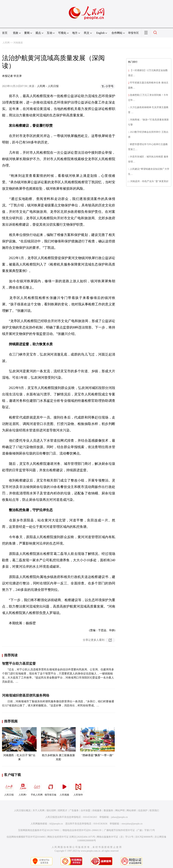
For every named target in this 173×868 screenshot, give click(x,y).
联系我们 (154, 810)
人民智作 (78, 788)
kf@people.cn (56, 824)
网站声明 (120, 810)
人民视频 (64, 788)
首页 (5, 33)
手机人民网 (37, 788)
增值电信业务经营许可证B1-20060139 (82, 830)
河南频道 (18, 43)
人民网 (6, 43)
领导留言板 (51, 788)
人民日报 (9, 788)
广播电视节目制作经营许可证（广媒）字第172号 (129, 830)
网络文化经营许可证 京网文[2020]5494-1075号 (71, 837)
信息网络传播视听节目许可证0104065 (26, 837)
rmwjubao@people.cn (132, 824)
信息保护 (143, 810)
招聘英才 (63, 810)
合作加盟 (85, 810)
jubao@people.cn (119, 817)
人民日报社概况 (22, 810)
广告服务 (74, 810)
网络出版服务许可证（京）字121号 (115, 837)
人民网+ (23, 788)
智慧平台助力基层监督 (19, 663)
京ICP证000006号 (144, 837)
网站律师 (131, 810)
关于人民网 (39, 810)
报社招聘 (51, 810)
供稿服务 (97, 810)
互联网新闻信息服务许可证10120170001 (39, 830)
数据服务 (108, 810)
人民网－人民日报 (48, 86)
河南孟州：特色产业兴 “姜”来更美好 (149, 181)
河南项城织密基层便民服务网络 (26, 695)
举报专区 (133, 33)
